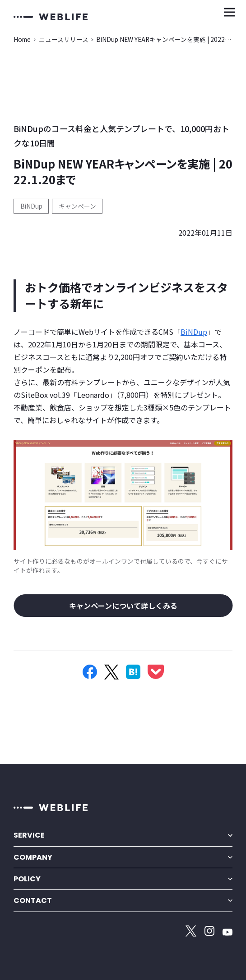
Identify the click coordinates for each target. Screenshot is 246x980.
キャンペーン (77, 206)
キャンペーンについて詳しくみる (123, 606)
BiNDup (31, 206)
